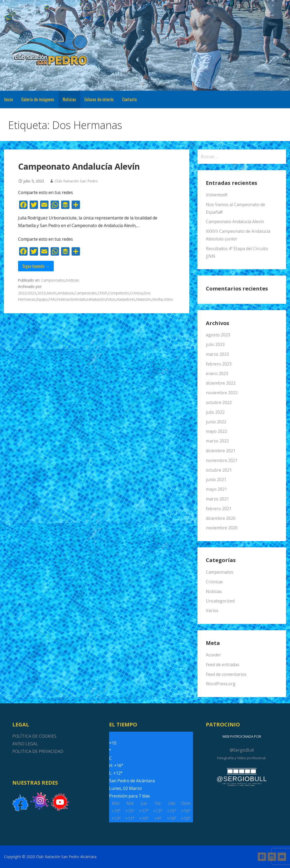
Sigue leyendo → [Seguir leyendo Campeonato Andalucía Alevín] (36, 266)
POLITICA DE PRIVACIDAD (38, 751)
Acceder (213, 655)
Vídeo (168, 299)
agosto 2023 (218, 335)
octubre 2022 (219, 402)
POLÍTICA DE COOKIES (34, 736)
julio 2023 (215, 344)
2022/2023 (27, 293)
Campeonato (86, 293)
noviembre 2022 (222, 393)
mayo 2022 (216, 431)
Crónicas (214, 582)
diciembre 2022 (221, 383)
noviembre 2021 (222, 460)
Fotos (111, 299)
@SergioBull (242, 750)
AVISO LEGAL (25, 744)
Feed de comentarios (226, 674)
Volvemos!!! (217, 195)
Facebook (262, 857)
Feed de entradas (223, 665)
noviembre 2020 (222, 528)
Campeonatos (53, 280)
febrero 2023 (219, 364)
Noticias (69, 99)
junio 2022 (216, 422)
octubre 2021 (219, 470)
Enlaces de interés (99, 99)
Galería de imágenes (38, 99)
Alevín (52, 293)
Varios (212, 611)
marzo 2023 (217, 354)
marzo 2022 (217, 441)
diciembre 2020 (221, 518)
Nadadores (126, 299)
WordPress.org (221, 684)
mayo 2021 (216, 489)
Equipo (42, 299)
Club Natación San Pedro (76, 181)
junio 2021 (216, 479)
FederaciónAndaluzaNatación (81, 299)
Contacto (129, 99)
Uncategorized (220, 601)
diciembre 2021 (221, 451)
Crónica (136, 293)
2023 (41, 293)
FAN (52, 299)
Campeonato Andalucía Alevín (79, 166)
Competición (119, 293)
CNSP (102, 293)
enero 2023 (217, 374)
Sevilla (157, 299)
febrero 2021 (219, 509)
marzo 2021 (217, 499)
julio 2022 (215, 412)
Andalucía (66, 293)
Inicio (9, 99)
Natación (144, 299)
